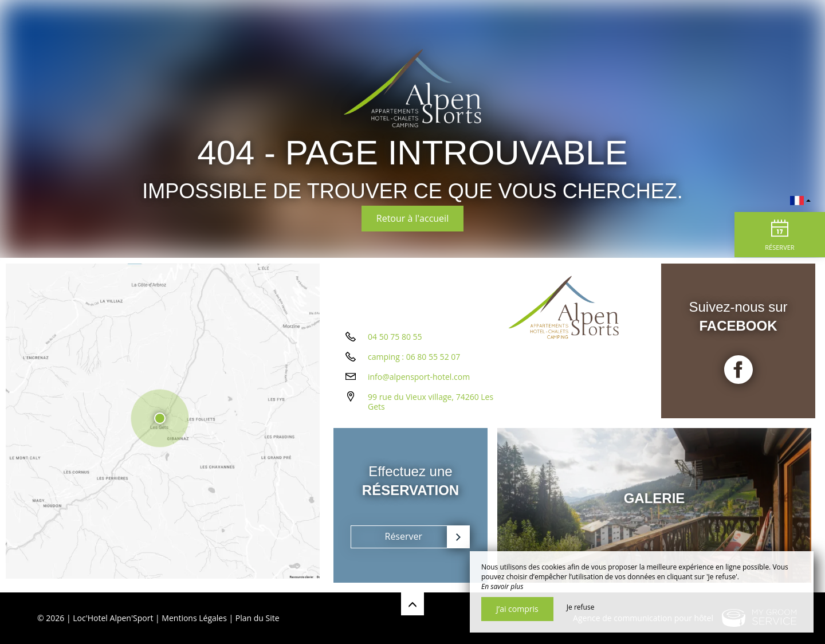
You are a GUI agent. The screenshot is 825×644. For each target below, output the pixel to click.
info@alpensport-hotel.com (419, 381)
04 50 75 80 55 (395, 341)
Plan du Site (258, 618)
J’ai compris (517, 609)
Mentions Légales (194, 618)
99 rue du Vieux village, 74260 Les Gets (431, 406)
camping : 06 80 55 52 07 (414, 361)
